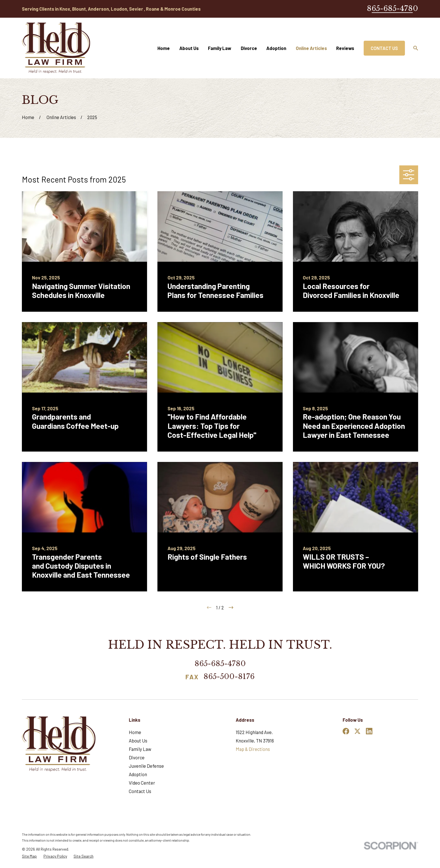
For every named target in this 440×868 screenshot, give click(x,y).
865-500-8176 (229, 677)
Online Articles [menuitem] (311, 48)
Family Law (140, 749)
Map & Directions (253, 749)
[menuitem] (29, 856)
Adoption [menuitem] (276, 48)
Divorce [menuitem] (249, 48)
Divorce (137, 757)
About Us (138, 741)
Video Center (142, 783)
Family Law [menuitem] (220, 48)
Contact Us (384, 48)
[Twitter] (357, 731)
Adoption (138, 774)
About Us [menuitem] (189, 48)
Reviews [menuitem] (345, 48)
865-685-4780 (392, 8)
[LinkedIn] (369, 731)
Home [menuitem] (164, 48)
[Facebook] (346, 731)
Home (135, 732)
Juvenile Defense (146, 766)
